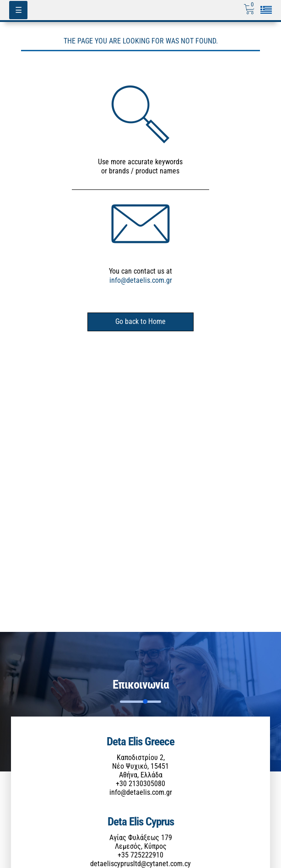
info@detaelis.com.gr (141, 280)
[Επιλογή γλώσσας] (266, 10)
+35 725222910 (140, 855)
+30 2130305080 (140, 784)
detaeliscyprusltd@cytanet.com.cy (140, 864)
